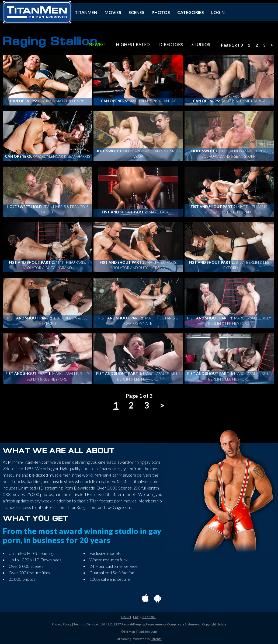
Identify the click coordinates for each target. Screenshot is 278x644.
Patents (156, 639)
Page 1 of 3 (232, 45)
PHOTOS (161, 12)
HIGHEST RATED (133, 44)
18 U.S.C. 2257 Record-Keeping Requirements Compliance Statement (150, 624)
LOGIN (218, 12)
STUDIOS (201, 44)
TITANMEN (86, 12)
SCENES (136, 12)
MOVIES (113, 12)
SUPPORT (149, 617)
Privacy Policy (62, 624)
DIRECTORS (171, 44)
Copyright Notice (214, 624)
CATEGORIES (191, 12)
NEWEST (98, 44)
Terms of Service (86, 624)
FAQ (136, 617)
